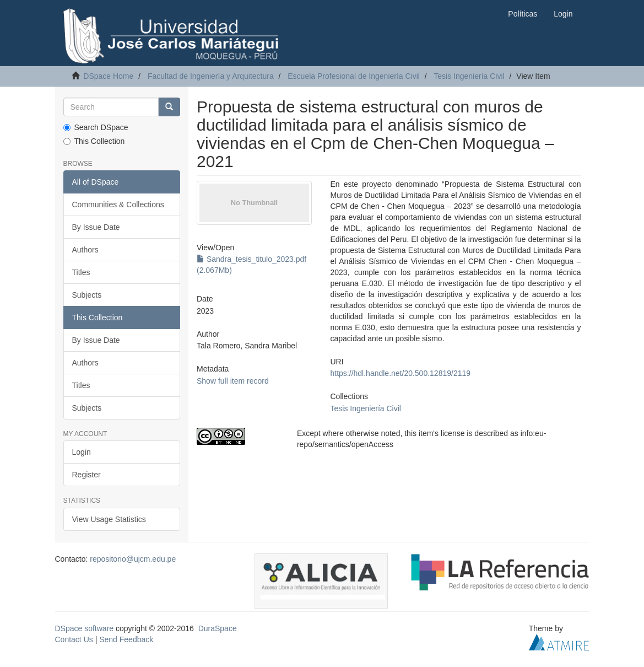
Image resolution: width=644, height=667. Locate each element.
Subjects (87, 295)
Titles (81, 272)
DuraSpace (218, 628)
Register (86, 475)
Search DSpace (96, 127)
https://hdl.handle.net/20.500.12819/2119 (401, 373)
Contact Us (74, 639)
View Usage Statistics (109, 519)
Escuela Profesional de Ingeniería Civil (354, 76)
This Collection (94, 141)
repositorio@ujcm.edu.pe (133, 559)
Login (82, 452)
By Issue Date (96, 227)
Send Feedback (126, 639)
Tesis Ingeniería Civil (469, 76)
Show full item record (233, 381)
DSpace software (85, 628)
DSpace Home (108, 76)
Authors (85, 250)
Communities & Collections (118, 205)
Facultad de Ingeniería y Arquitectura (211, 76)
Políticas (523, 14)
